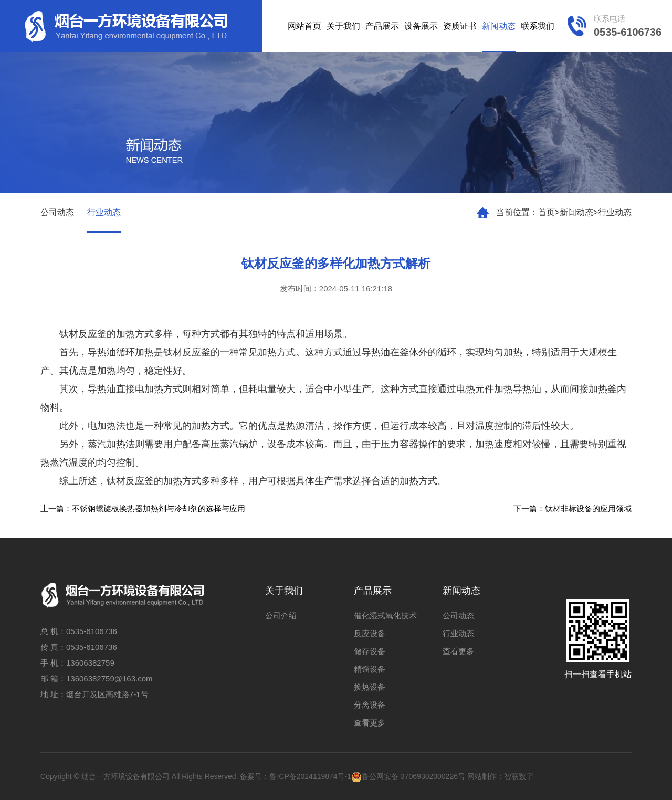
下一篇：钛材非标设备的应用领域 (573, 508)
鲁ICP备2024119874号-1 (310, 776)
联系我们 (538, 26)
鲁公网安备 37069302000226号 (408, 776)
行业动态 (615, 212)
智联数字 (519, 776)
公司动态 (57, 212)
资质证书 (460, 26)
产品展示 (382, 26)
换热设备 (370, 687)
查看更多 (370, 723)
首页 (547, 212)
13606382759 (90, 663)
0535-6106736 (92, 631)
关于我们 (343, 26)
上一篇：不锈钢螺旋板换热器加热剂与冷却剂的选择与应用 (143, 508)
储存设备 (370, 651)
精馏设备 (370, 669)
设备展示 (421, 26)
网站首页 (304, 26)
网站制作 (482, 776)
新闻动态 (499, 26)
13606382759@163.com (109, 678)
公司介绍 (281, 615)
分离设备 (370, 705)
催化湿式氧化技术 (385, 615)
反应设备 (370, 633)
